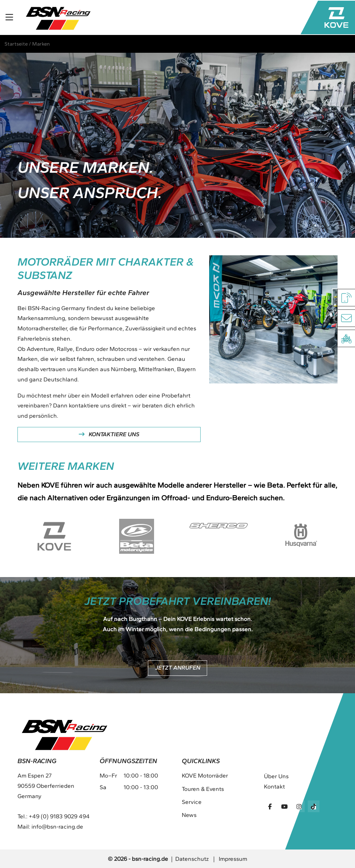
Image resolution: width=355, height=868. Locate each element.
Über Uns (276, 776)
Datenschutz (192, 859)
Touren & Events (203, 789)
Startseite (16, 44)
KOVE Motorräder (205, 775)
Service (192, 802)
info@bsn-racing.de (57, 827)
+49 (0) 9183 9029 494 (59, 816)
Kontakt (274, 786)
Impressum (233, 859)
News (189, 815)
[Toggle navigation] (9, 18)
